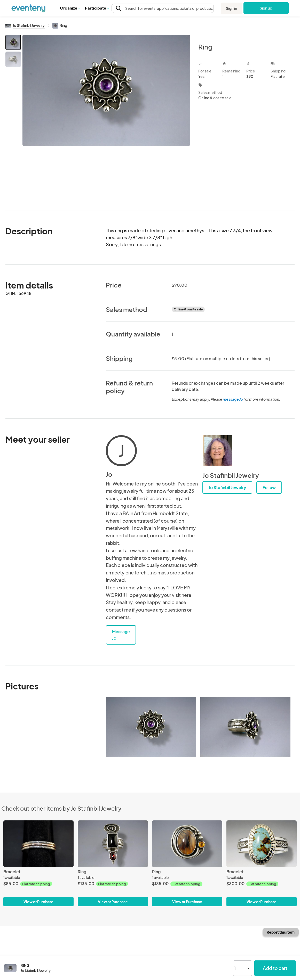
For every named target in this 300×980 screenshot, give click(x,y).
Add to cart (275, 968)
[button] (70, 8)
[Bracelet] (38, 844)
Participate (97, 8)
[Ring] (113, 844)
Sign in (231, 8)
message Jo (233, 399)
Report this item (281, 932)
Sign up (266, 8)
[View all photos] (106, 118)
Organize (70, 8)
